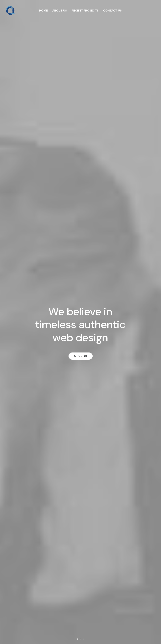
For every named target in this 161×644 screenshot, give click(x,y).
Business (103, 609)
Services (67, 613)
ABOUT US (60, 11)
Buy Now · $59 (81, 87)
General (102, 613)
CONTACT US (113, 11)
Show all (72, 146)
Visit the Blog (80, 564)
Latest (66, 622)
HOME (44, 11)
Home (66, 609)
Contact (67, 627)
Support (103, 618)
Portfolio (67, 618)
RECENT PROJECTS (85, 11)
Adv (81, 146)
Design (89, 146)
